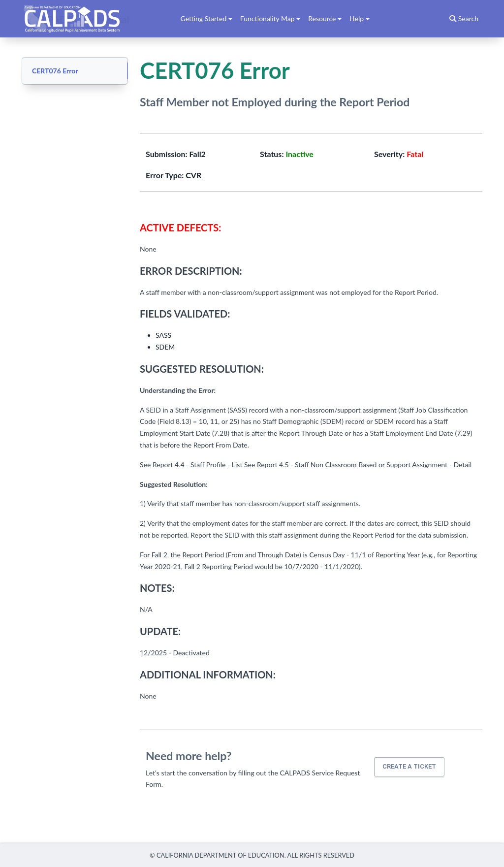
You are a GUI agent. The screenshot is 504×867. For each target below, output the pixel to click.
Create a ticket (409, 766)
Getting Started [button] (204, 18)
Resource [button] (322, 18)
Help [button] (357, 18)
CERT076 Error (55, 71)
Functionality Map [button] (268, 18)
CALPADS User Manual (79, 19)
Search (464, 18)
